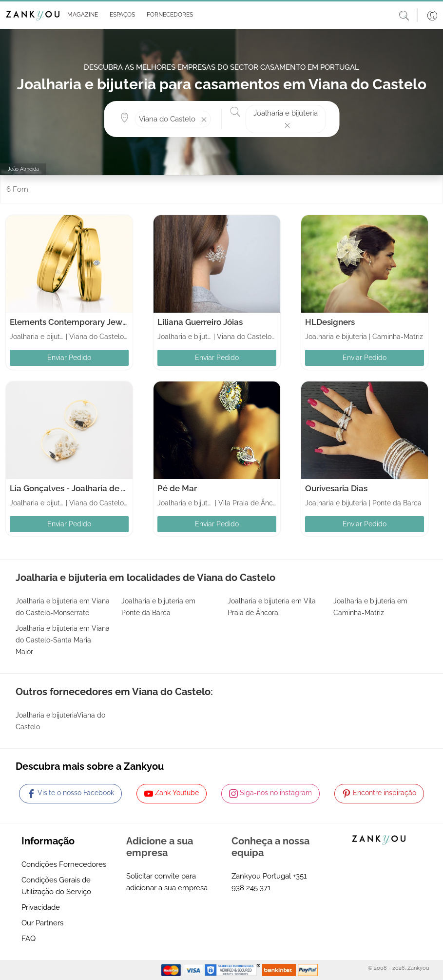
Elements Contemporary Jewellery (77, 322)
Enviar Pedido (69, 358)
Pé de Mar (177, 488)
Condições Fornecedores (64, 864)
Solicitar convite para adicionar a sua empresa (167, 882)
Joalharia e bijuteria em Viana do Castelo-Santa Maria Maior (63, 640)
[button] (81, 15)
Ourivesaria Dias (336, 488)
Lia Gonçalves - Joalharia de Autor (76, 488)
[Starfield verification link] (233, 970)
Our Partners (42, 923)
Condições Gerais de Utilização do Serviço (56, 886)
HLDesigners (330, 322)
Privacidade (41, 907)
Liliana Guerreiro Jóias (200, 322)
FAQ (29, 939)
